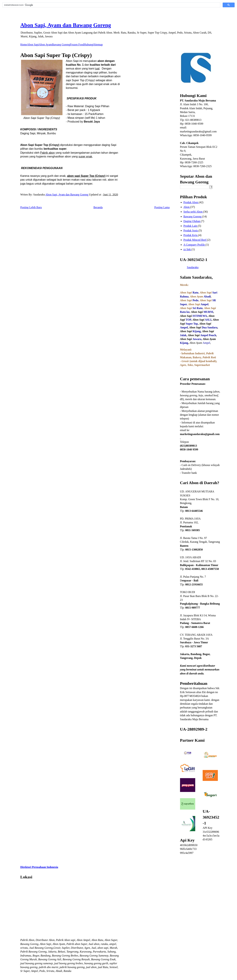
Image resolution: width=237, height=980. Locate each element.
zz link (188, 249)
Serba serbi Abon (193, 212)
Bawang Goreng (61, 45)
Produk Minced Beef (195, 240)
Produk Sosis (191, 230)
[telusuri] (111, 5)
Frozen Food (77, 45)
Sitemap (98, 45)
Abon (187, 207)
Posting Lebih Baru (31, 207)
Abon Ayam (45, 45)
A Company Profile (195, 245)
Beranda (98, 207)
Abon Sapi (33, 45)
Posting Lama (162, 207)
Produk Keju (191, 235)
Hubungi (89, 45)
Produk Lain (191, 226)
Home (24, 45)
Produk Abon (191, 202)
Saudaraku (193, 267)
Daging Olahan (192, 221)
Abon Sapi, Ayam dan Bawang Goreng (66, 25)
